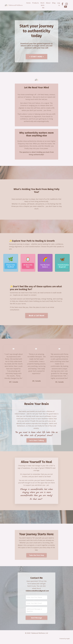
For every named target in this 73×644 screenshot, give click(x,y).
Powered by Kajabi (65, 641)
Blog (54, 3)
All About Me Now (28, 267)
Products (35, 3)
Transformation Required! (63, 267)
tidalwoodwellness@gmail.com (38, 593)
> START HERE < (36, 57)
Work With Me (42, 5)
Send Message (37, 620)
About (48, 3)
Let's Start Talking (36, 442)
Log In (58, 4)
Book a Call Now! (36, 316)
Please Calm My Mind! (11, 267)
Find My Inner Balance (45, 267)
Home (28, 3)
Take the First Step (36, 557)
